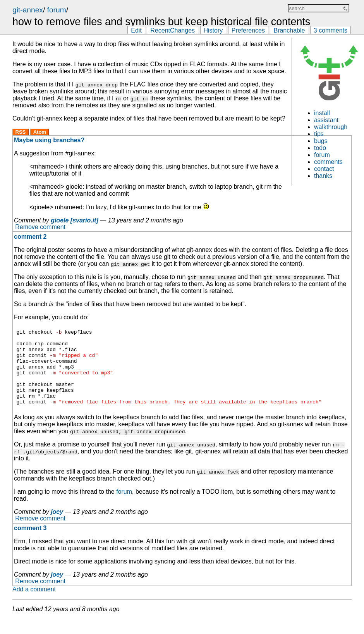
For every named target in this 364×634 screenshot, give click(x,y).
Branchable (289, 30)
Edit (136, 30)
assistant (326, 120)
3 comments (331, 30)
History (213, 30)
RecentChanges (173, 30)
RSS (21, 132)
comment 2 (30, 237)
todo (320, 148)
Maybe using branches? (49, 140)
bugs (321, 141)
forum (57, 10)
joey (57, 527)
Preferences (248, 30)
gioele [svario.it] (75, 220)
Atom (40, 132)
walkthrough (331, 127)
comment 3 (30, 543)
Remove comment (40, 227)
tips (319, 134)
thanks (323, 176)
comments (328, 162)
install (322, 113)
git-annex (28, 10)
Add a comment (34, 604)
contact (324, 169)
